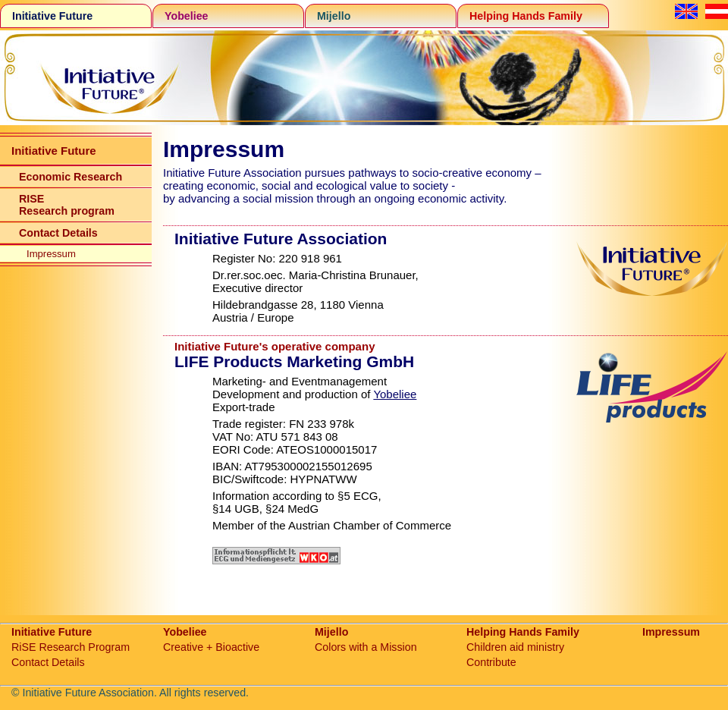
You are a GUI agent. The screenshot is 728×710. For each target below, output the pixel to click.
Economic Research (71, 177)
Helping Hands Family (526, 16)
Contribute (491, 662)
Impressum (51, 254)
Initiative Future (52, 16)
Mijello (334, 16)
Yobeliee (187, 16)
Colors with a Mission (366, 647)
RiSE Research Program (71, 647)
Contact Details (58, 233)
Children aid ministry (515, 647)
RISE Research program (67, 205)
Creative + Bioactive (211, 647)
